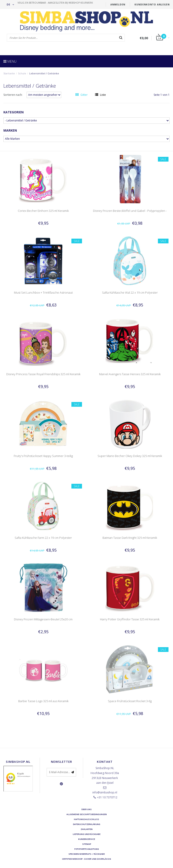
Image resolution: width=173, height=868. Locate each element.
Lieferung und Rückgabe (87, 834)
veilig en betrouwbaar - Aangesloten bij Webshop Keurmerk (55, 3)
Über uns (86, 809)
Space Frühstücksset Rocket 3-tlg (130, 701)
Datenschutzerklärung (87, 824)
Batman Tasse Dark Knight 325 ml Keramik (130, 538)
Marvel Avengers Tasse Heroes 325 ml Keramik (130, 374)
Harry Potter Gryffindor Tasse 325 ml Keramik (130, 619)
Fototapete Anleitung (87, 849)
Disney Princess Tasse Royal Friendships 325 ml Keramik (43, 374)
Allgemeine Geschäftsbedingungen (87, 814)
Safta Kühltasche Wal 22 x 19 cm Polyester (130, 292)
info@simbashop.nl (105, 792)
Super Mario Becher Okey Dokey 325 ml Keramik (130, 456)
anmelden (118, 5)
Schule (22, 73)
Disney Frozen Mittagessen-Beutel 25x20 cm (43, 619)
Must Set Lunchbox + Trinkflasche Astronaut (43, 292)
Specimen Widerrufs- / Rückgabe (87, 854)
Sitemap (87, 844)
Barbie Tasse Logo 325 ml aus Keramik (43, 701)
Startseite (9, 73)
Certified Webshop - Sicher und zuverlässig (86, 859)
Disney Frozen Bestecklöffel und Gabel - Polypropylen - (130, 211)
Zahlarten (87, 829)
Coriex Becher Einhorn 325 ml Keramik (43, 211)
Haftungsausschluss (86, 819)
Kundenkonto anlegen (152, 5)
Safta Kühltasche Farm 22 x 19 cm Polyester (43, 538)
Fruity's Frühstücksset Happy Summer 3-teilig (43, 456)
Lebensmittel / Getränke (44, 73)
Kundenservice (87, 839)
